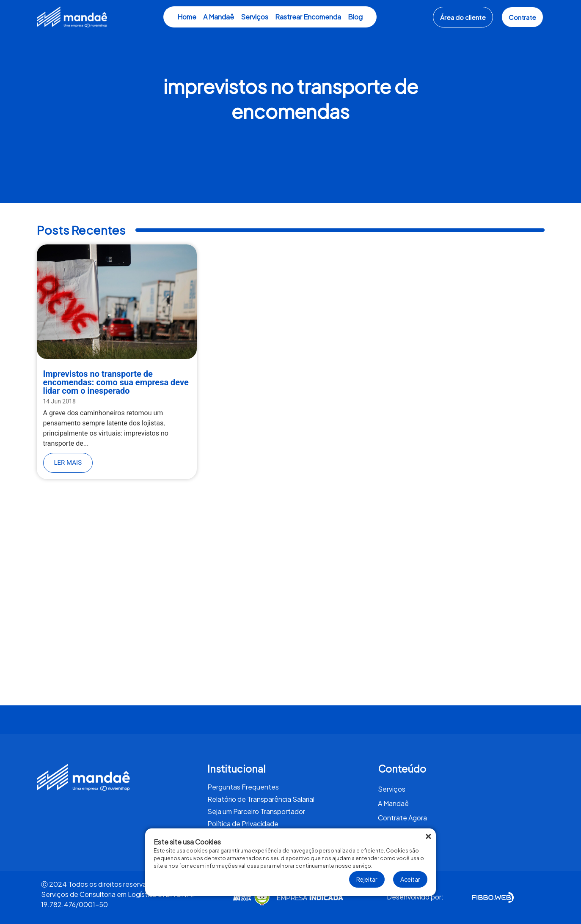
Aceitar (410, 879)
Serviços (255, 17)
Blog (355, 17)
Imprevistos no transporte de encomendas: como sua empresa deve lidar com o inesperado (116, 382)
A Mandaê (219, 17)
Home (187, 17)
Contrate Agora (402, 818)
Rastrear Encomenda (308, 17)
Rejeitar (367, 879)
